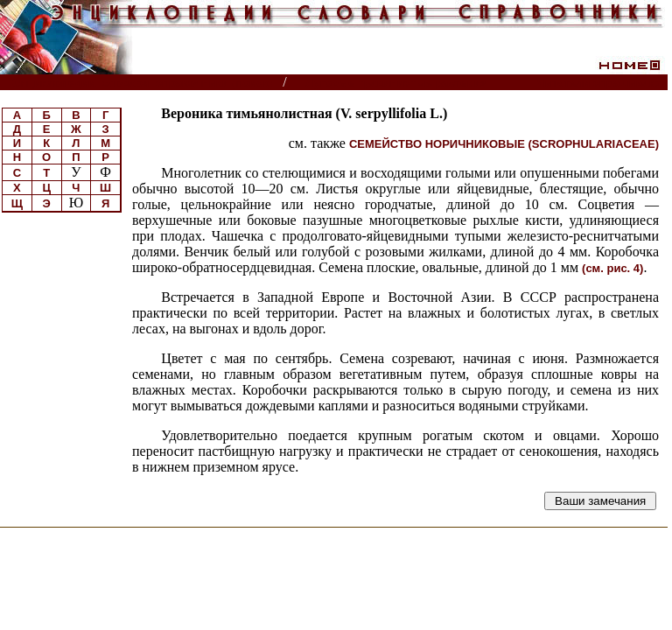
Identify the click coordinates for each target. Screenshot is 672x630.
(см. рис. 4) (612, 268)
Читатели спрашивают (601, 83)
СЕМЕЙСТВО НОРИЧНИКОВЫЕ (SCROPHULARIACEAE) (504, 144)
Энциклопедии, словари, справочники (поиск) (142, 83)
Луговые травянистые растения (397, 83)
